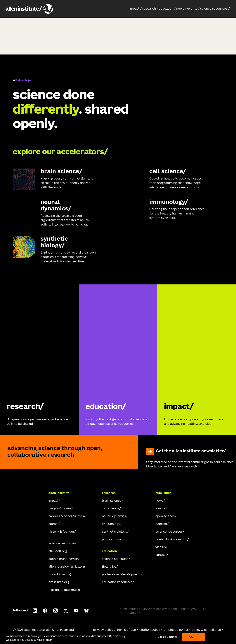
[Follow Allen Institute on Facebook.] (45, 611)
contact (161, 555)
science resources (214, 9)
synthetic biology (114, 532)
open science (165, 516)
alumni (53, 524)
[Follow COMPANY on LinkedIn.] (35, 611)
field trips (109, 567)
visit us (161, 547)
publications (111, 540)
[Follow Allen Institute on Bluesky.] (86, 611)
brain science (112, 501)
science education (115, 559)
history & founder (61, 532)
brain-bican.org (60, 575)
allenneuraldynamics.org (67, 567)
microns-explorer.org (64, 590)
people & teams (60, 509)
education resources (117, 582)
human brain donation (171, 540)
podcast (161, 524)
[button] (136, 9)
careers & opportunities (66, 516)
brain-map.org (59, 582)
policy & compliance (206, 630)
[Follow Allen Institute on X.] (66, 611)
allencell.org (58, 551)
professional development (121, 575)
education (166, 9)
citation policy (150, 630)
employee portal (176, 630)
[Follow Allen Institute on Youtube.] (76, 611)
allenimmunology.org (64, 559)
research (149, 9)
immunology (111, 524)
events (192, 9)
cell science (111, 509)
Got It (194, 637)
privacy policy (103, 630)
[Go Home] (28, 493)
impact (134, 9)
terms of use (126, 630)
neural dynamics (114, 516)
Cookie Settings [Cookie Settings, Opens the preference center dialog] (168, 637)
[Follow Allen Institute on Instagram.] (55, 611)
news (180, 9)
